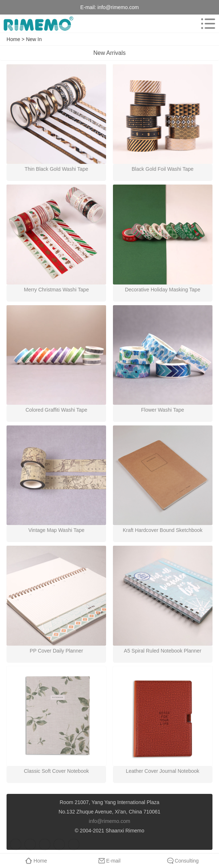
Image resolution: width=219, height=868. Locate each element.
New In (34, 39)
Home (13, 39)
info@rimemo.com (118, 7)
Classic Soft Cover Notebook (56, 771)
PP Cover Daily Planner (56, 651)
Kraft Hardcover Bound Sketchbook (163, 530)
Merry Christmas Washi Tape (56, 290)
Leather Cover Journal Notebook (163, 771)
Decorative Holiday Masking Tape (163, 290)
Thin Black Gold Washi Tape (56, 169)
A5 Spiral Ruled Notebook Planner (163, 651)
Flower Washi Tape (163, 410)
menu (208, 24)
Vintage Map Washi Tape (56, 530)
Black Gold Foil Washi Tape (162, 169)
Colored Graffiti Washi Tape (56, 410)
